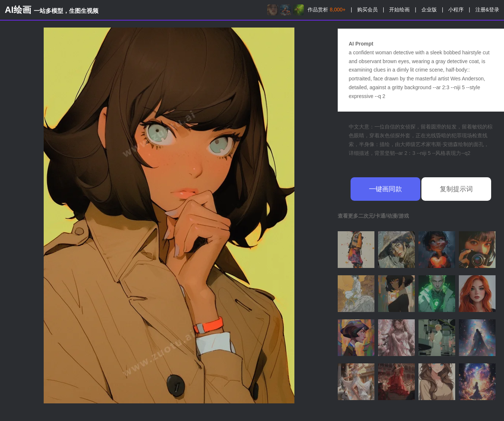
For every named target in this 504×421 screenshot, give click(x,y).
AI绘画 (52, 10)
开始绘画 (399, 10)
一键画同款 (385, 189)
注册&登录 (487, 10)
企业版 (429, 10)
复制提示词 (456, 189)
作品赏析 (327, 10)
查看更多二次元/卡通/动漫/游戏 (373, 216)
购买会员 (367, 10)
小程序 (456, 10)
